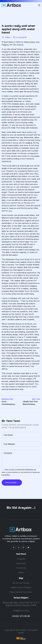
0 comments (21, 37)
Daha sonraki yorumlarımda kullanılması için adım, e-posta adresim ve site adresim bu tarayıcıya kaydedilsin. (21, 472)
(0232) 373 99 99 (21, 616)
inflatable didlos (18, 104)
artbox (8, 37)
